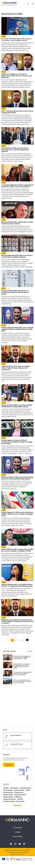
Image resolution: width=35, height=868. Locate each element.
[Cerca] (28, 4)
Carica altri (17, 805)
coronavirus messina (10, 799)
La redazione (17, 828)
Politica (4, 36)
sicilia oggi (18, 797)
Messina (6, 788)
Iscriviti (9, 765)
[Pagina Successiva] (27, 640)
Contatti (18, 832)
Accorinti (20, 799)
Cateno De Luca (19, 792)
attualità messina (26, 788)
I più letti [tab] (29, 651)
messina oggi (15, 788)
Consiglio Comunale (9, 801)
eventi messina (8, 790)
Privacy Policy (17, 836)
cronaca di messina (20, 795)
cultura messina (8, 792)
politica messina (9, 797)
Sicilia (28, 790)
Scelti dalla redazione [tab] (10, 651)
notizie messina (8, 795)
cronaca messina (19, 790)
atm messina (21, 801)
